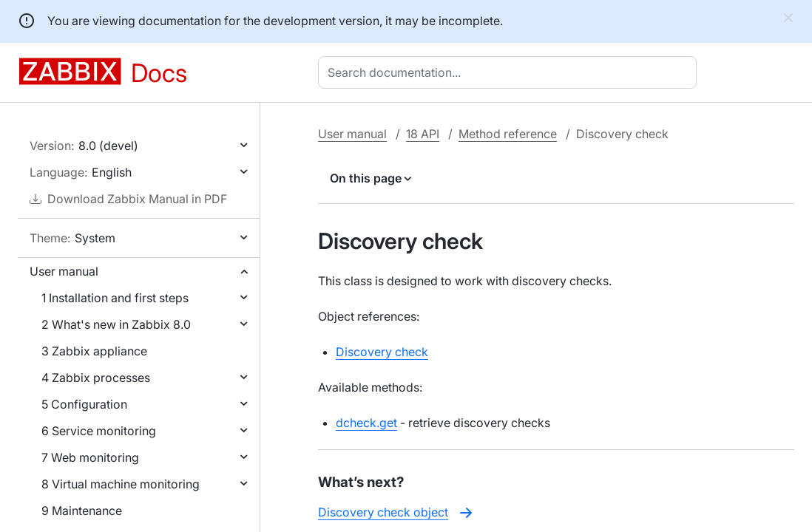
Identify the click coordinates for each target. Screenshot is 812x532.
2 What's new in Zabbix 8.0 (116, 324)
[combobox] (510, 72)
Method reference (508, 134)
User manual (64, 271)
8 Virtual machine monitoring (121, 484)
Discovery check (382, 352)
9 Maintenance (82, 511)
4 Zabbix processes (96, 378)
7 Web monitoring (90, 457)
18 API (423, 134)
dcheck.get (366, 423)
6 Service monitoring (99, 431)
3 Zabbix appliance (94, 351)
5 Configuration (84, 404)
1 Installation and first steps (115, 298)
